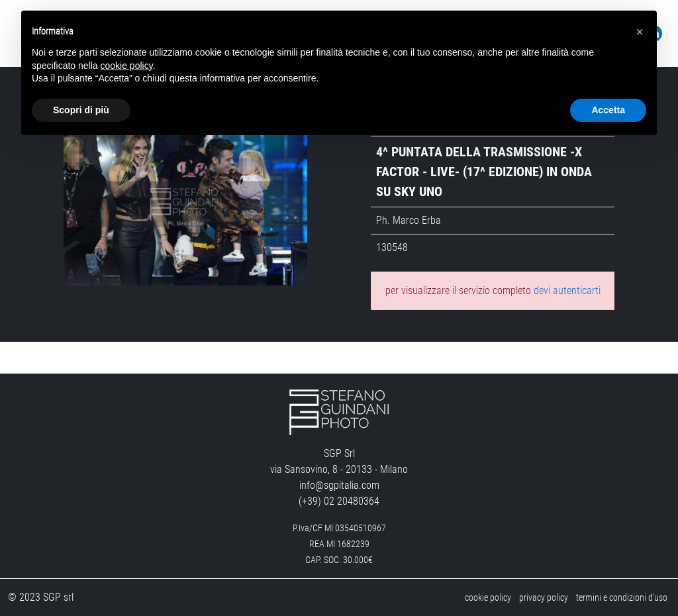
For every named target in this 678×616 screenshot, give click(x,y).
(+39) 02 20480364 (339, 501)
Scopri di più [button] (81, 110)
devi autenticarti (567, 290)
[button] (640, 32)
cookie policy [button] (127, 66)
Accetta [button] (608, 110)
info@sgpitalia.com (339, 485)
